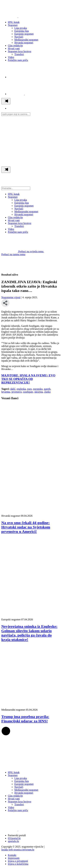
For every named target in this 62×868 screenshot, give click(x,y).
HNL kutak (14, 22)
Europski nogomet (24, 34)
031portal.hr (14, 838)
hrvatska (6, 392)
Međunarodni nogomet (26, 40)
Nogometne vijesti (11, 297)
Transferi (19, 54)
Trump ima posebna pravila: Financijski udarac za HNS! (25, 719)
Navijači (19, 37)
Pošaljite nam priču (18, 60)
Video (11, 57)
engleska (21, 389)
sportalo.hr (13, 841)
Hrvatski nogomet (24, 43)
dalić (13, 389)
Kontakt (12, 855)
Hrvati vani (14, 48)
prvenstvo (17, 392)
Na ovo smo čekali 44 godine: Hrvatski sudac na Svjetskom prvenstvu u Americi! (26, 527)
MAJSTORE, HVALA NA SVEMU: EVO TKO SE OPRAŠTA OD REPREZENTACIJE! (28, 379)
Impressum (14, 858)
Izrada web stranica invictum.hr (18, 850)
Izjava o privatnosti (18, 861)
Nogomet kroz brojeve (20, 51)
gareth (47, 389)
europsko (38, 389)
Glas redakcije (15, 46)
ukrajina (39, 392)
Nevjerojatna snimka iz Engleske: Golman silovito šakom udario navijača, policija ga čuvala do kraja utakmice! (29, 633)
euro (29, 389)
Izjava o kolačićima (18, 864)
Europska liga (22, 31)
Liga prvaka (21, 28)
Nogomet (13, 25)
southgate (28, 392)
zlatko (47, 392)
